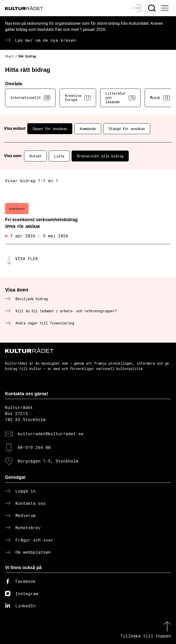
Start (9, 56)
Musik (160, 98)
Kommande (88, 129)
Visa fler (27, 258)
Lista (59, 156)
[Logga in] (137, 8)
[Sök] (152, 8)
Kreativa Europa (78, 98)
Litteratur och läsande (120, 98)
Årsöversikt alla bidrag (100, 156)
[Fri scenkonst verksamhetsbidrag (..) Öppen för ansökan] (88, 221)
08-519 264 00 (34, 447)
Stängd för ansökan (127, 129)
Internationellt (30, 98)
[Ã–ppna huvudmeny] (165, 8)
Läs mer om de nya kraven (46, 40)
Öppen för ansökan (50, 129)
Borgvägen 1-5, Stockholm (48, 461)
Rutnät (35, 156)
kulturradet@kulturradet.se (51, 434)
